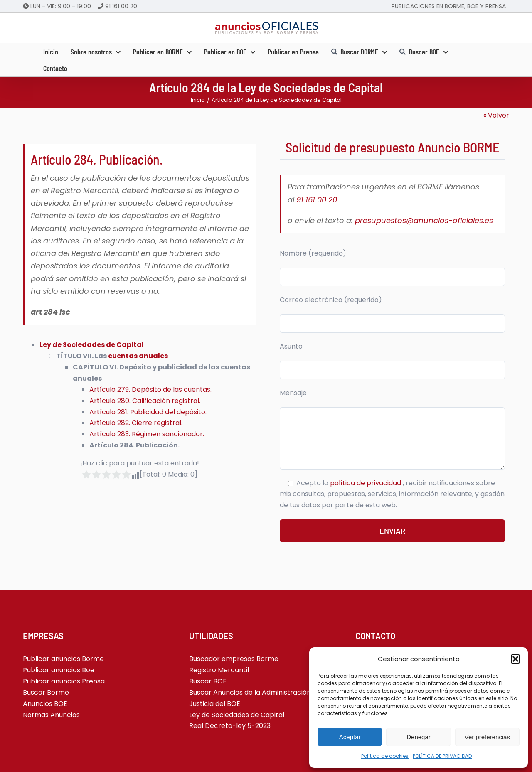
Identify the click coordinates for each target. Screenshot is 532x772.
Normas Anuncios (51, 715)
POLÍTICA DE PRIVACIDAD (442, 756)
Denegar (419, 737)
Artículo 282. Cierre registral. (136, 423)
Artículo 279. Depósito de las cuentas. (150, 390)
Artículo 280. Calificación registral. (145, 401)
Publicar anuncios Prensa (64, 681)
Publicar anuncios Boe (59, 670)
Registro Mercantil (219, 670)
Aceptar (350, 737)
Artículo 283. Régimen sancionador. (147, 434)
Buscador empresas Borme (234, 659)
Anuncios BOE (45, 704)
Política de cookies (385, 756)
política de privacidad (366, 483)
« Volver (496, 115)
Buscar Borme (46, 692)
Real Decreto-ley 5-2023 (230, 726)
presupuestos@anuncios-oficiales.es (424, 220)
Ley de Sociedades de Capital (92, 345)
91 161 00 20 (121, 6)
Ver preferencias (487, 737)
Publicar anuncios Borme (63, 659)
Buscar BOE (208, 681)
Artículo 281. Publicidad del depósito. (148, 412)
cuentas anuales (138, 356)
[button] (515, 659)
